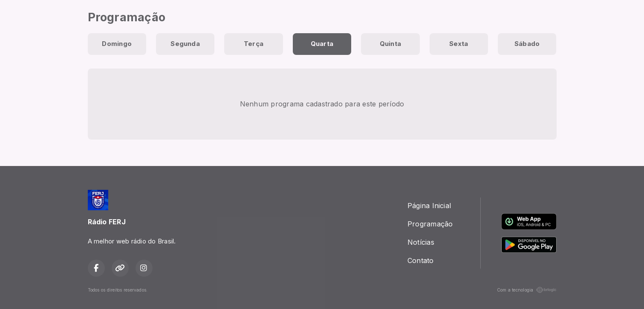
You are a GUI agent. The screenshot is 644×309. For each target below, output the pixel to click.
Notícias (421, 242)
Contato (421, 260)
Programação (430, 224)
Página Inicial (429, 206)
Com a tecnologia (527, 290)
